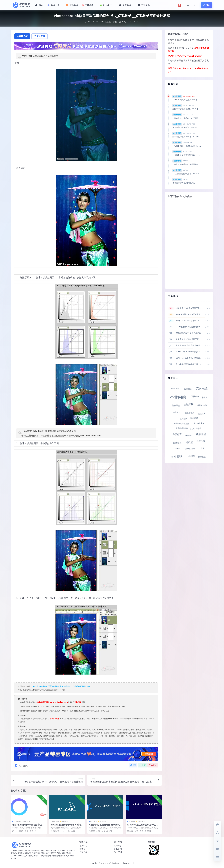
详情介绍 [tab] (22, 36)
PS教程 (105, 22)
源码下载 (53, 5)
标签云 (82, 849)
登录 (206, 5)
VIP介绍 (117, 846)
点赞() (153, 765)
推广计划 (118, 852)
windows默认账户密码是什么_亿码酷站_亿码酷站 (143, 826)
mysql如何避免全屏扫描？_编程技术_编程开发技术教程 (67, 826)
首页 (39, 5)
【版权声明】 (55, 719)
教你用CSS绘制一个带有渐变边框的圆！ (28, 826)
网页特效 (106, 5)
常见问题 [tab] (39, 36)
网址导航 (83, 852)
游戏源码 (72, 5)
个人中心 (83, 846)
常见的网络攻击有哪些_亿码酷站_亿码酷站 (105, 826)
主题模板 (88, 5)
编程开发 (27, 821)
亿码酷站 (21, 765)
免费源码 (125, 5)
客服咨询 (118, 849)
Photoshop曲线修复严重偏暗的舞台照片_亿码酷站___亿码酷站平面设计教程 (61, 686)
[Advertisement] (189, 243)
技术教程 (144, 5)
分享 (133, 765)
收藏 (142, 765)
